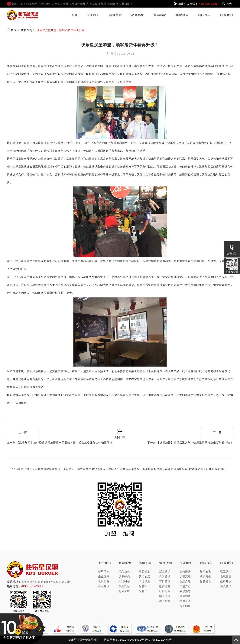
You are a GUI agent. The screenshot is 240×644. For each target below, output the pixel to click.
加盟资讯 (206, 572)
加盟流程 (185, 576)
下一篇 (217, 432)
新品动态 (124, 572)
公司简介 (104, 572)
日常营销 (165, 576)
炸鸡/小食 (125, 581)
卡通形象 (144, 581)
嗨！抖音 (165, 601)
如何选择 (185, 572)
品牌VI (143, 586)
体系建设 (104, 586)
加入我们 (226, 586)
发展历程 (104, 581)
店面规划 (144, 572)
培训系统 (185, 601)
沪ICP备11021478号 (158, 640)
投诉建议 (226, 581)
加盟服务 (182, 15)
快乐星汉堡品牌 (96, 74)
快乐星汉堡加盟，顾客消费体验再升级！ (62, 30)
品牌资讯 (206, 581)
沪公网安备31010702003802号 (124, 640)
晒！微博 (165, 596)
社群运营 (165, 591)
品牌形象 (138, 15)
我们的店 (144, 576)
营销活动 (160, 15)
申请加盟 (185, 596)
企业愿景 (104, 576)
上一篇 (23, 432)
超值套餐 (124, 591)
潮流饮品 (124, 586)
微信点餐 (165, 586)
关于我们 (93, 15)
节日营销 (165, 581)
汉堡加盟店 (113, 395)
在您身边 (185, 581)
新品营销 (165, 572)
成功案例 (27, 30)
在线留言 (226, 576)
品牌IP (143, 591)
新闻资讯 (204, 15)
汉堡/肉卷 (125, 576)
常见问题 (185, 606)
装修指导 (185, 591)
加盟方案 (185, 586)
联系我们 (227, 15)
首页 (74, 15)
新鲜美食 (115, 15)
